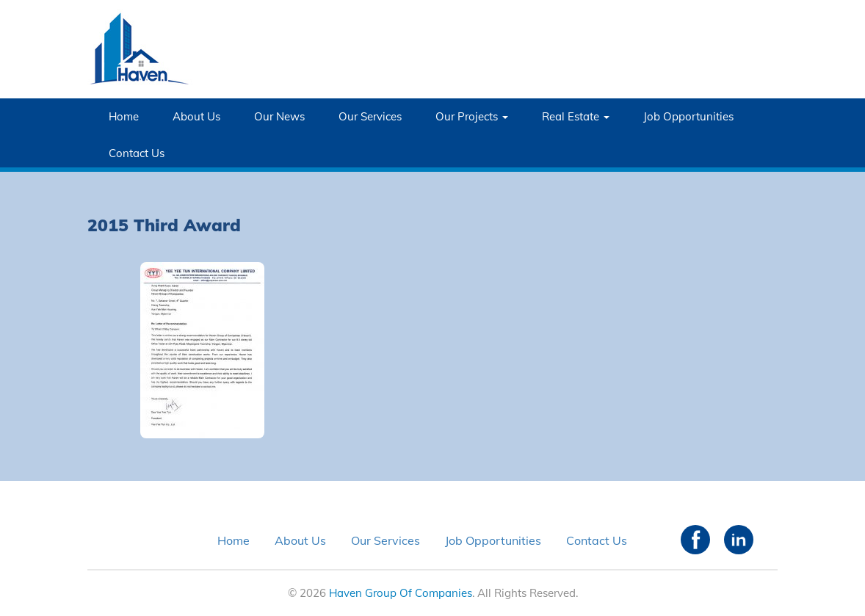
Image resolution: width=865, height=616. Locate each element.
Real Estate (576, 116)
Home (124, 116)
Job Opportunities (688, 116)
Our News (279, 116)
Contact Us (137, 153)
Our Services (370, 116)
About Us (196, 116)
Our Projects (472, 116)
